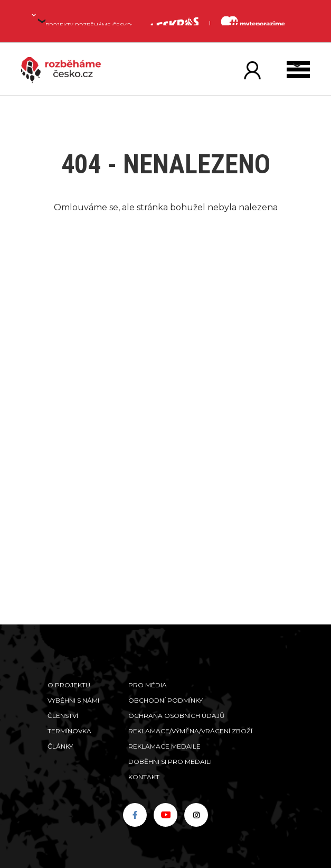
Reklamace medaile (164, 746)
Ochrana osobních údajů (177, 716)
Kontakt (144, 777)
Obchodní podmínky (165, 700)
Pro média (148, 685)
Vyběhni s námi (73, 700)
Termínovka (69, 731)
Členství (63, 716)
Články (60, 746)
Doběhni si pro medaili (170, 762)
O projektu (69, 685)
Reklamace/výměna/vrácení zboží (190, 731)
